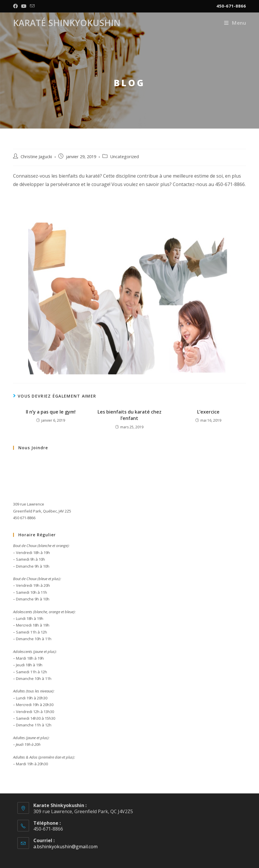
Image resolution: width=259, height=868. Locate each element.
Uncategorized (124, 157)
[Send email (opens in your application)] (32, 6)
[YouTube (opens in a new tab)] (24, 6)
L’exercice (208, 412)
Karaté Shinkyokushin (67, 23)
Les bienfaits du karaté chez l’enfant (129, 415)
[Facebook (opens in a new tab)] (16, 6)
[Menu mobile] (235, 23)
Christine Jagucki (36, 157)
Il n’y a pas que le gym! (51, 412)
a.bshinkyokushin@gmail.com (65, 847)
